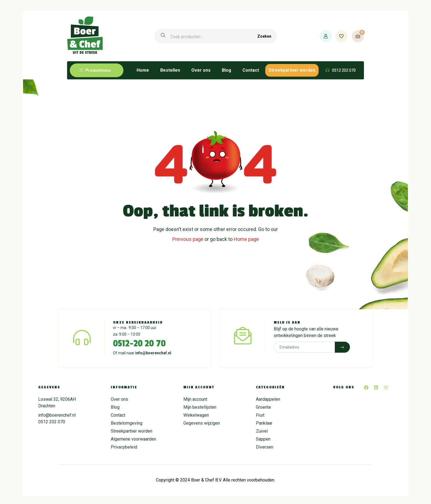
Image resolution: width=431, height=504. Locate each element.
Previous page (188, 239)
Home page (246, 239)
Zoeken (264, 36)
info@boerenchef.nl (153, 353)
